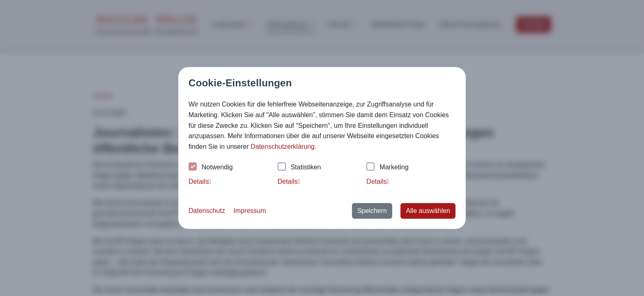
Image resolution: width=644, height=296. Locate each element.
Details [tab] (200, 182)
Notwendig (211, 168)
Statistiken (299, 168)
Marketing (387, 168)
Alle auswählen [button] (428, 211)
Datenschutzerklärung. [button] (283, 147)
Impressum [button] (250, 211)
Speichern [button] (372, 211)
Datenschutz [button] (207, 211)
